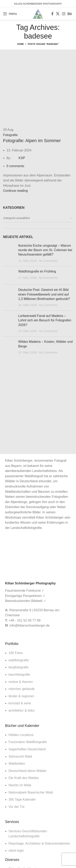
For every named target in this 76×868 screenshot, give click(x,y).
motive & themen (21, 682)
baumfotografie (19, 675)
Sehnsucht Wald (20, 756)
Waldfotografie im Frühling (37, 271)
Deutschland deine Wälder (28, 771)
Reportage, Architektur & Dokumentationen (39, 843)
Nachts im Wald (20, 785)
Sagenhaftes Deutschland (27, 749)
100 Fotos (16, 653)
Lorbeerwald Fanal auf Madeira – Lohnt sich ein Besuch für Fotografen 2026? (45, 320)
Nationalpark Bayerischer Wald (31, 792)
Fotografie (10, 135)
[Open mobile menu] (10, 14)
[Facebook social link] (52, 14)
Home (21, 44)
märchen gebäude (22, 689)
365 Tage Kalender (22, 799)
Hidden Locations (21, 735)
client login (16, 851)
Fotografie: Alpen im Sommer (32, 141)
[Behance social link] (70, 14)
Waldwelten (17, 764)
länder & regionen (21, 696)
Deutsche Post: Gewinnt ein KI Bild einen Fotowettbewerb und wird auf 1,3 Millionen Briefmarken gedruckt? (44, 294)
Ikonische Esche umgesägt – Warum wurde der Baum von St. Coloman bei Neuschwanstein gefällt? (45, 250)
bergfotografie (19, 667)
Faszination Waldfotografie (28, 742)
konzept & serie (20, 703)
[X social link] (58, 14)
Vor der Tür (17, 807)
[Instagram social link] (64, 14)
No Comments (48, 261)
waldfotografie (19, 660)
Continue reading (15, 191)
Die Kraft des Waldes (24, 778)
